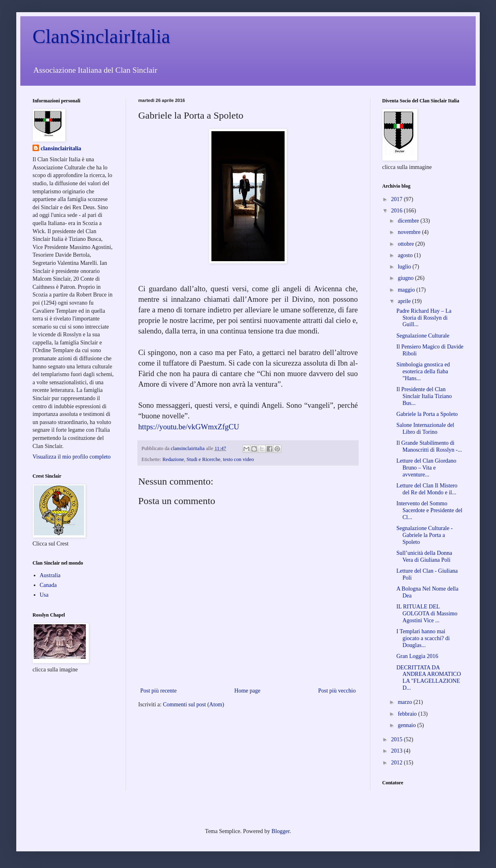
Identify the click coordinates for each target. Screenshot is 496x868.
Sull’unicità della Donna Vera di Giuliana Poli (424, 556)
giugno (406, 278)
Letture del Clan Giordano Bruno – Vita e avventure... (426, 468)
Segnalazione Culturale (423, 336)
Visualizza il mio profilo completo (72, 457)
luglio (405, 267)
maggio (407, 290)
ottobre (406, 244)
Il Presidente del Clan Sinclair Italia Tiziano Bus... (424, 396)
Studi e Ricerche (203, 459)
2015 (398, 739)
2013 (398, 751)
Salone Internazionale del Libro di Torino (425, 429)
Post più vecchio (337, 691)
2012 (398, 763)
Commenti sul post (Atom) (194, 705)
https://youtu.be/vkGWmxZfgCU (189, 427)
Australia (50, 575)
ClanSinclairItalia (101, 36)
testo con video (238, 459)
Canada (48, 585)
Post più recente (158, 691)
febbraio (408, 714)
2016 (398, 211)
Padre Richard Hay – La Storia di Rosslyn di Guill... (424, 318)
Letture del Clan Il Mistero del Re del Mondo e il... (427, 489)
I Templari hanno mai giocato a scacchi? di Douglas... (423, 638)
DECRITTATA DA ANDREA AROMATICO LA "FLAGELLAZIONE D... (429, 678)
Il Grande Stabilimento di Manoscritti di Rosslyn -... (429, 446)
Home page (247, 691)
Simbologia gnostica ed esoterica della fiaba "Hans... (423, 371)
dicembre (409, 221)
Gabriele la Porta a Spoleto (427, 414)
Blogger (281, 831)
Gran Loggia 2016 (417, 656)
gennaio (407, 725)
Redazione (173, 459)
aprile (405, 301)
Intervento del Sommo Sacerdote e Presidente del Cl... (429, 510)
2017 (398, 199)
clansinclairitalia (61, 148)
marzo (405, 702)
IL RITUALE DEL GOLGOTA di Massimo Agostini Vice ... (427, 614)
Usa (44, 595)
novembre (410, 232)
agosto (406, 255)
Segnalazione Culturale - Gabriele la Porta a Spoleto (424, 535)
